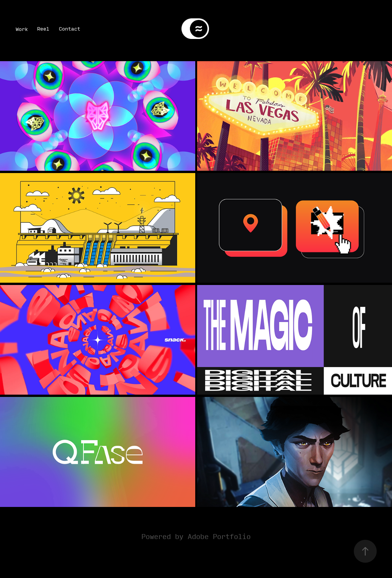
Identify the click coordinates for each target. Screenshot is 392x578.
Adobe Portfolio (219, 536)
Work (22, 29)
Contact (70, 28)
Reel (43, 28)
